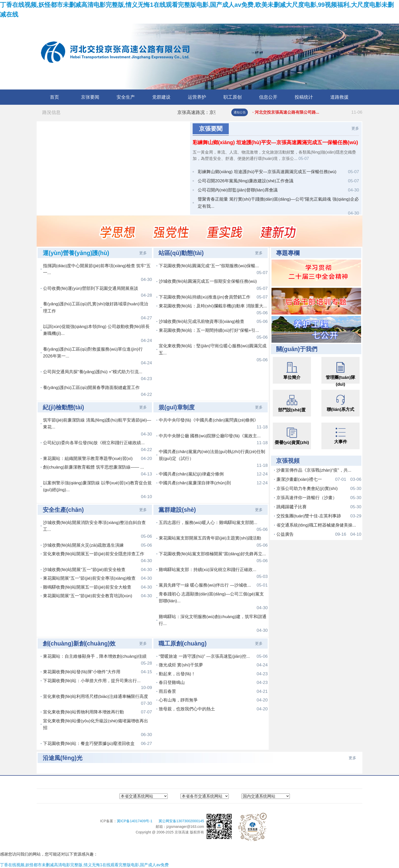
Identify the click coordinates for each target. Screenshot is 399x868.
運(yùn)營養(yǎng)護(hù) (76, 253)
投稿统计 (304, 97)
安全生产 (126, 97)
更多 (355, 128)
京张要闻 (90, 97)
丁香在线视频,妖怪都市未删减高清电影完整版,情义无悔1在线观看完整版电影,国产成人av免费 (84, 865)
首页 (54, 97)
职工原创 (233, 97)
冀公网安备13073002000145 (181, 821)
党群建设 (161, 97)
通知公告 (240, 112)
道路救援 (339, 97)
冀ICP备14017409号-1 (135, 821)
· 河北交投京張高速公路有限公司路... (307, 112)
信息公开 (268, 97)
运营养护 (197, 97)
